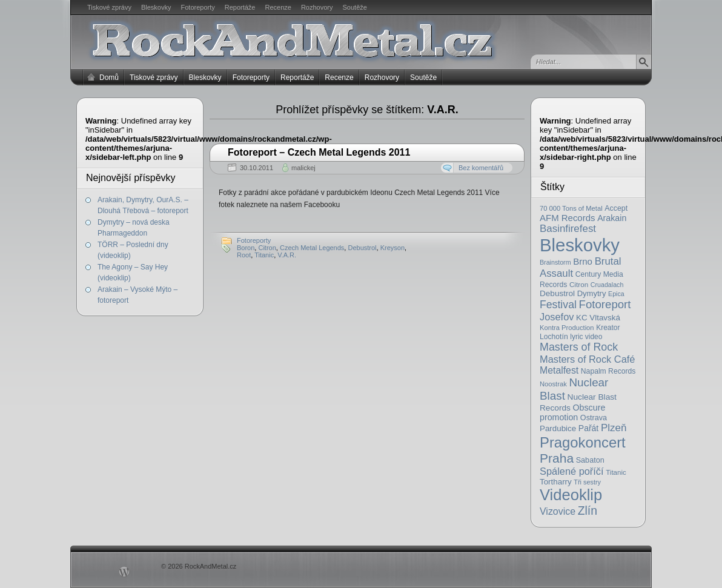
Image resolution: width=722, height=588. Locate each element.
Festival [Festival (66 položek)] (558, 305)
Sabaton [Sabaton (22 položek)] (590, 460)
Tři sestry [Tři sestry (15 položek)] (587, 482)
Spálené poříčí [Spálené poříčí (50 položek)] (572, 471)
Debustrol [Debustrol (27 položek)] (557, 293)
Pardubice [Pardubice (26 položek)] (558, 428)
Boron (246, 248)
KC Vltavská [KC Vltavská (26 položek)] (598, 318)
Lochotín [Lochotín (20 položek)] (554, 337)
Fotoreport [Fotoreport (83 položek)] (605, 304)
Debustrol (362, 248)
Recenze (278, 7)
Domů (109, 78)
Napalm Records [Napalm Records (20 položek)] (608, 371)
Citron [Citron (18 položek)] (579, 284)
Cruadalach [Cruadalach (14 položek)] (607, 285)
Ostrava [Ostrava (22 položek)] (594, 418)
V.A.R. (287, 255)
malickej (303, 168)
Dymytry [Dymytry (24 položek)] (592, 293)
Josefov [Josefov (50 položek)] (557, 317)
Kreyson (392, 248)
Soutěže (355, 7)
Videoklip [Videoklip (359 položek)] (571, 495)
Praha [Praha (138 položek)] (557, 458)
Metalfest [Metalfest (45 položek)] (559, 370)
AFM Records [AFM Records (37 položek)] (568, 218)
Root (244, 255)
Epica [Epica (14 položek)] (616, 294)
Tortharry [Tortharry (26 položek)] (556, 482)
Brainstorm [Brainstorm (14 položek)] (555, 262)
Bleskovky (156, 7)
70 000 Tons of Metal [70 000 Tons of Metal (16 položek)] (571, 208)
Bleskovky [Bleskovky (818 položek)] (580, 245)
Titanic (264, 255)
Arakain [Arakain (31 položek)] (612, 218)
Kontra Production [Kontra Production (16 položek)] (567, 328)
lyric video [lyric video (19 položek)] (586, 337)
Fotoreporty (197, 7)
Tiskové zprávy (109, 7)
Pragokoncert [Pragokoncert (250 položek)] (583, 442)
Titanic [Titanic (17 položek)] (616, 472)
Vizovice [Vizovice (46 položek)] (558, 511)
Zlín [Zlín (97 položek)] (588, 510)
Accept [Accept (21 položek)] (616, 208)
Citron (267, 248)
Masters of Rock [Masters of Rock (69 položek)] (579, 347)
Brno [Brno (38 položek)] (583, 261)
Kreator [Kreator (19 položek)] (608, 328)
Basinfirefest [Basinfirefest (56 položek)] (568, 229)
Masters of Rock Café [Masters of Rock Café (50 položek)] (587, 359)
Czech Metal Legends (312, 248)
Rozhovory (317, 7)
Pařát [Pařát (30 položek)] (588, 428)
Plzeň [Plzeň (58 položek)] (614, 428)
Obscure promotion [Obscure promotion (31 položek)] (572, 412)
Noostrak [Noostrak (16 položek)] (553, 384)
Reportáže (240, 7)
